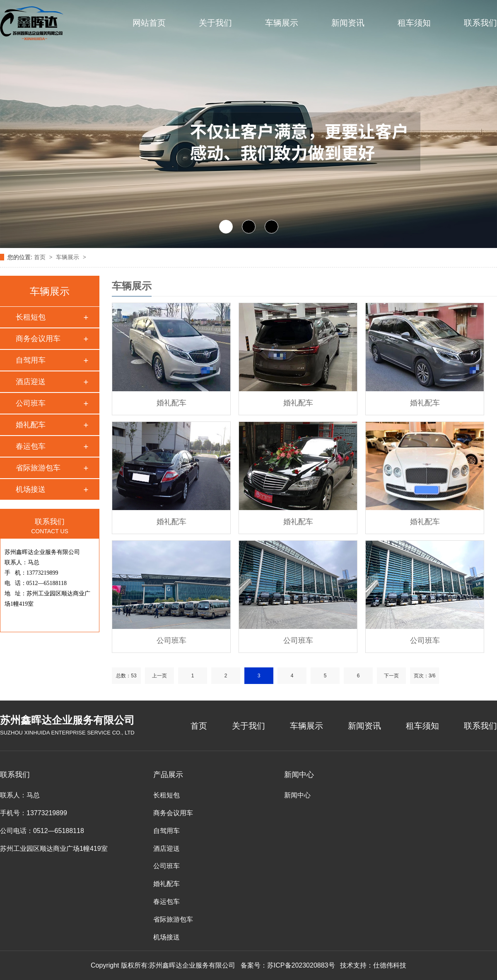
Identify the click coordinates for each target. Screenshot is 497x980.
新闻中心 (297, 795)
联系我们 (480, 23)
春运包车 (31, 446)
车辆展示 (282, 23)
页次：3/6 (425, 676)
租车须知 (414, 23)
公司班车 (31, 403)
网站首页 (149, 23)
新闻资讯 (348, 23)
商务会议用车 (38, 339)
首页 (41, 257)
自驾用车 (31, 360)
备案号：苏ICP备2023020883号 (288, 965)
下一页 (391, 676)
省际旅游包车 (38, 468)
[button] (226, 227)
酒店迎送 (31, 382)
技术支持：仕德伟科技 (373, 965)
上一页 (159, 676)
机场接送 (31, 489)
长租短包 (31, 317)
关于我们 (215, 23)
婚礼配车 (31, 425)
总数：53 (126, 676)
